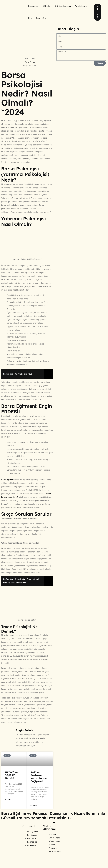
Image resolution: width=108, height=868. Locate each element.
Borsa (32, 62)
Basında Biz (41, 18)
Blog (30, 18)
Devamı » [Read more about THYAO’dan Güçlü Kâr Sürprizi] (8, 800)
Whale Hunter (81, 6)
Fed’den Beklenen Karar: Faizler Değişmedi (39, 777)
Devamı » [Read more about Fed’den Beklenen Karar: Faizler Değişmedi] (34, 805)
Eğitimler (47, 6)
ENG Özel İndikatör (63, 6)
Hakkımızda (33, 6)
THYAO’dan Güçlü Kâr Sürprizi (12, 775)
